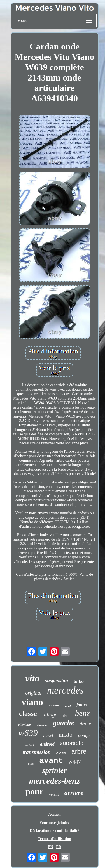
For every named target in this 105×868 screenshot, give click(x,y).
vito (32, 678)
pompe (84, 735)
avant (51, 761)
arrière (74, 793)
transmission (36, 752)
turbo (79, 681)
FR (59, 847)
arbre (79, 751)
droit (66, 716)
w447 (74, 762)
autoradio (72, 743)
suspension (57, 681)
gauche (63, 723)
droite (85, 724)
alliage (50, 715)
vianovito (42, 725)
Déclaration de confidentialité (54, 831)
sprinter (54, 770)
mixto (66, 735)
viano (32, 702)
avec (31, 763)
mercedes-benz (55, 781)
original (33, 693)
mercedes (65, 690)
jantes (82, 705)
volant (54, 794)
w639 (28, 733)
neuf (68, 706)
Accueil (54, 814)
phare (30, 744)
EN (50, 847)
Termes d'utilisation (54, 839)
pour (34, 792)
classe (28, 713)
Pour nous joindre (55, 823)
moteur (54, 705)
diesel (48, 736)
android (47, 744)
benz (82, 713)
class (61, 753)
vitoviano (25, 725)
